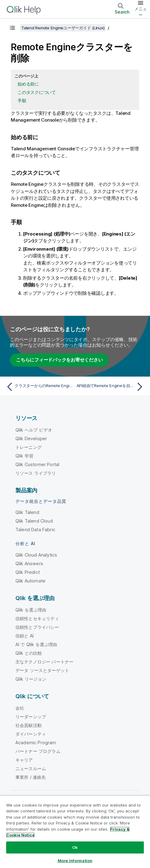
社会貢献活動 (29, 725)
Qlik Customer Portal (37, 464)
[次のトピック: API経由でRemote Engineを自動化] (111, 387)
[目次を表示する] (12, 28)
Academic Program (36, 743)
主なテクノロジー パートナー (44, 662)
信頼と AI (25, 636)
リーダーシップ (31, 717)
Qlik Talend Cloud (34, 521)
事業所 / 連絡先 (31, 777)
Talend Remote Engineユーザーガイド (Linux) (63, 28)
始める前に (28, 84)
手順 (22, 100)
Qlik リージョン (31, 679)
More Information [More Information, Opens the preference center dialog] (75, 861)
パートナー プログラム (38, 751)
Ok (75, 847)
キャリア (24, 760)
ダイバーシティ (31, 734)
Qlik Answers (29, 563)
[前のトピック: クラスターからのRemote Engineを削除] (39, 387)
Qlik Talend (27, 512)
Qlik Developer (31, 438)
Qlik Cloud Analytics (36, 555)
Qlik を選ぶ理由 (31, 610)
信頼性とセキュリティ (37, 618)
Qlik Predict (28, 572)
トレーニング (29, 447)
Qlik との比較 (29, 653)
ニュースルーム (31, 768)
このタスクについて (37, 92)
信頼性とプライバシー (37, 627)
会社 (20, 708)
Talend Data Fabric (35, 530)
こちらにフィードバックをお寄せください (59, 360)
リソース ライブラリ (36, 473)
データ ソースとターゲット (42, 670)
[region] (75, 832)
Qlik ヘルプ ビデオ (34, 430)
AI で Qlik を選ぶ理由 (36, 644)
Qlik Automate (30, 581)
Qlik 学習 (24, 456)
